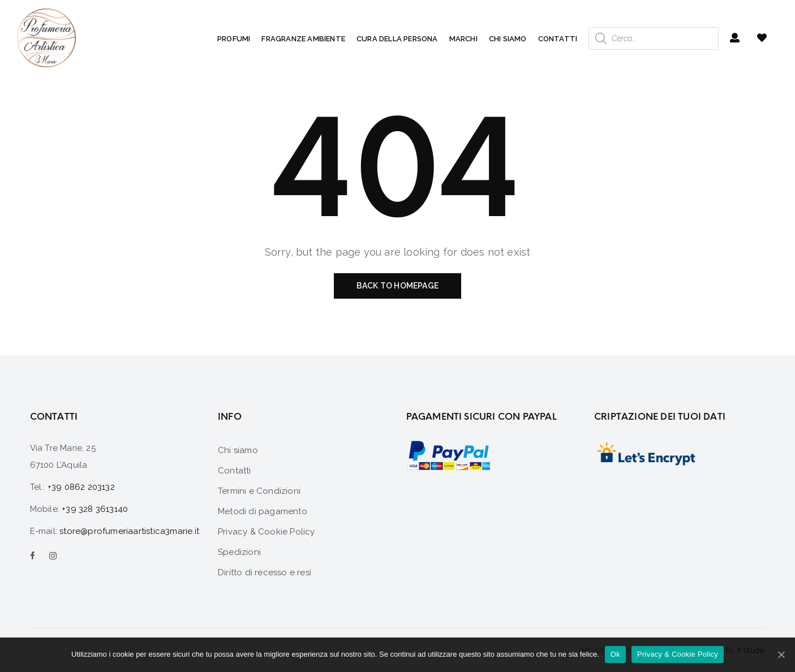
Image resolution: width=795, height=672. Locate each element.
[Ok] (781, 654)
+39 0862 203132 (81, 487)
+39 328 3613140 (95, 509)
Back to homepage (397, 286)
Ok (615, 654)
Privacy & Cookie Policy (678, 654)
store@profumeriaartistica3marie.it (129, 531)
